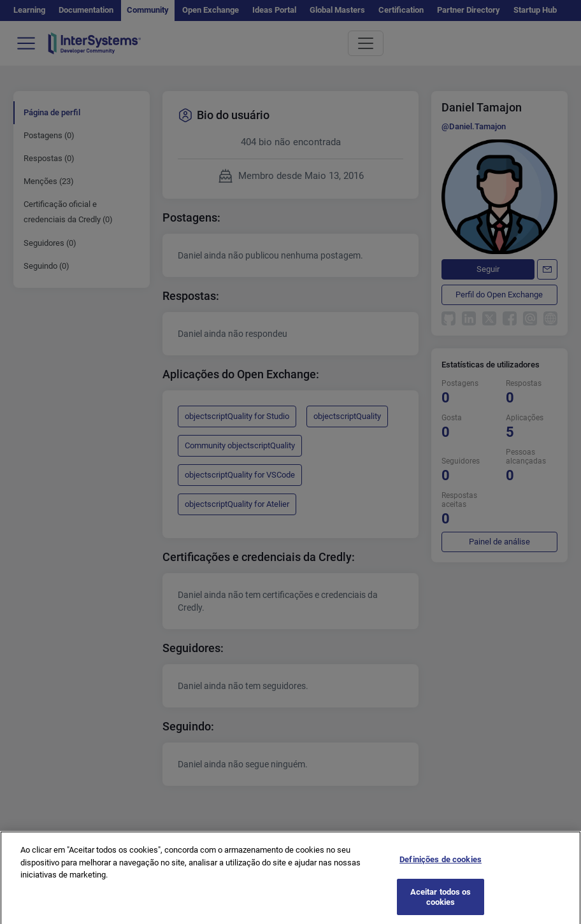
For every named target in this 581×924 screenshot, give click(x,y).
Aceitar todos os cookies (441, 902)
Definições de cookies (441, 864)
